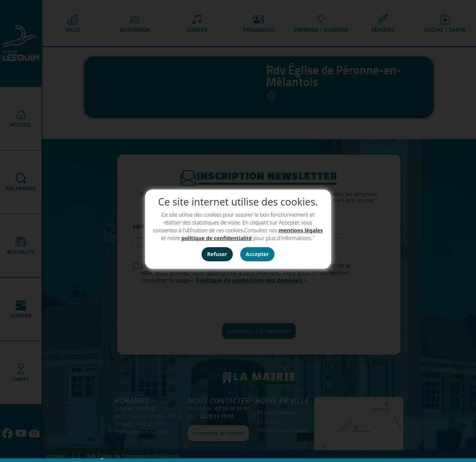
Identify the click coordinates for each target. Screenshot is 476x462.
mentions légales (301, 230)
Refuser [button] (217, 254)
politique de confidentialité (217, 238)
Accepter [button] (257, 254)
